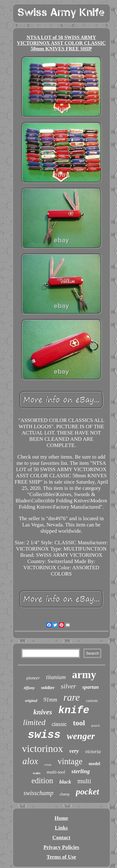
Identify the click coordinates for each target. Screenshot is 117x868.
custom (92, 700)
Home (61, 818)
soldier (48, 688)
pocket (88, 792)
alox (30, 761)
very (74, 751)
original (31, 701)
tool (79, 723)
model (94, 764)
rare (71, 697)
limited (34, 722)
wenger (81, 736)
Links (61, 828)
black (65, 782)
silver (68, 686)
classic (59, 724)
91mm (50, 700)
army (84, 675)
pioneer (33, 678)
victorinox (42, 749)
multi (84, 781)
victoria (93, 751)
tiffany (29, 688)
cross (48, 764)
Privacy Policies (61, 847)
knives (43, 712)
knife (74, 711)
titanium (56, 677)
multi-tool (56, 772)
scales (37, 773)
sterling (81, 771)
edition (42, 781)
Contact (61, 838)
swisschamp (38, 793)
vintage (70, 761)
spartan (91, 687)
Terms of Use (61, 857)
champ (65, 794)
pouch (96, 725)
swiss (44, 735)
